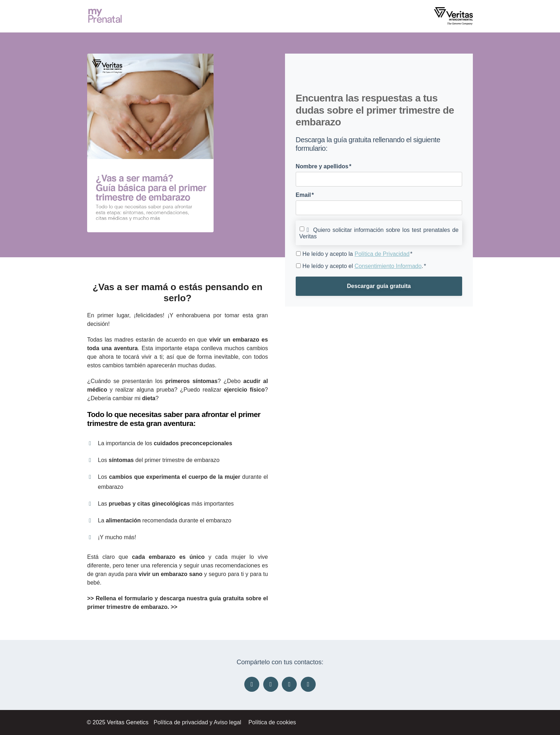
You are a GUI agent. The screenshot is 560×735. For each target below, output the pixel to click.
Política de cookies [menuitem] (272, 722)
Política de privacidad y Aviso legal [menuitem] (197, 722)
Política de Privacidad (382, 254)
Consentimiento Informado (388, 266)
